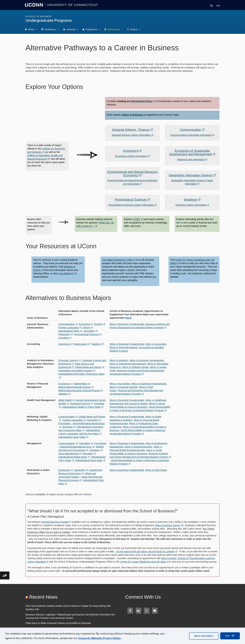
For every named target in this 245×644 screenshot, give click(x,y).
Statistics (97, 344)
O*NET (138, 219)
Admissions (114, 29)
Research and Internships (192, 160)
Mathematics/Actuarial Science (76, 387)
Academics (50, 29)
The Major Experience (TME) (119, 260)
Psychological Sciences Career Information (132, 205)
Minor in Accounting (156, 344)
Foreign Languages (70, 328)
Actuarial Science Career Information (132, 135)
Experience (92, 29)
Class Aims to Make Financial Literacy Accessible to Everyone (58, 623)
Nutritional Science (81, 404)
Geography (81, 470)
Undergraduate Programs (49, 20)
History (88, 328)
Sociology (192, 200)
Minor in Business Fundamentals (127, 324)
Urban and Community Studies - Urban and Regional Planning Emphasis (80, 477)
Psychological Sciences (133, 200)
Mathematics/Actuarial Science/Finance (81, 390)
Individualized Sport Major (73, 437)
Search (134, 29)
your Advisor (66, 273)
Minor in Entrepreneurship (139, 447)
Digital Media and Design (90, 367)
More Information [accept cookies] (204, 636)
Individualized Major (70, 331)
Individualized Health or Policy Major (83, 407)
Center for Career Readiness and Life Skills (144, 562)
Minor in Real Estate (156, 470)
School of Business (39, 16)
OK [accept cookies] (230, 636)
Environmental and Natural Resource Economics (132, 174)
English (100, 324)
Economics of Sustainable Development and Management (192, 153)
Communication (192, 130)
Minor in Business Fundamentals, (127, 443)
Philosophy (66, 334)
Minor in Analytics (119, 360)
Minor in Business (133, 115)
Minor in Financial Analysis (124, 347)
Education (89, 454)
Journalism (90, 331)
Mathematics (82, 344)
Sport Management (70, 454)
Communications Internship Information (192, 135)
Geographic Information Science (192, 175)
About (31, 29)
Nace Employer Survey (169, 525)
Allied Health (66, 400)
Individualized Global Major (74, 457)
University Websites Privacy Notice (99, 638)
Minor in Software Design (135, 367)
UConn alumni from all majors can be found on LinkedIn (147, 551)
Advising (71, 29)
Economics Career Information (132, 156)
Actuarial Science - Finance (132, 130)
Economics (133, 151)
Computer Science (70, 360)
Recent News (43, 597)
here (128, 318)
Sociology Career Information (192, 205)
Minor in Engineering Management (128, 364)
